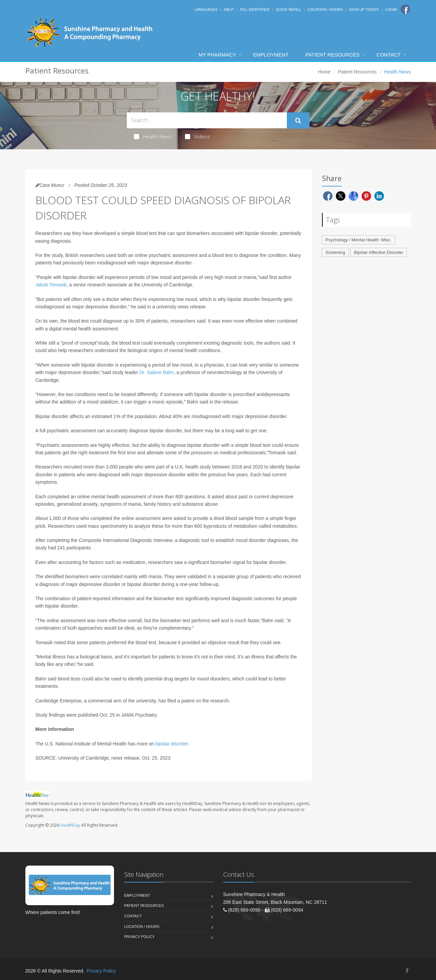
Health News (153, 136)
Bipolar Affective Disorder (379, 252)
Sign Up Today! (364, 9)
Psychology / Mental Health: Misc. (358, 240)
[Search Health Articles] (207, 120)
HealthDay (70, 825)
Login (391, 9)
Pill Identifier (255, 9)
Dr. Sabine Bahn (157, 372)
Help (229, 9)
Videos (198, 136)
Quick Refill (288, 9)
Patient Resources (332, 55)
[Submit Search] (298, 121)
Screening (335, 252)
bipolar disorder (171, 744)
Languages (206, 9)
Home (324, 72)
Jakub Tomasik (51, 285)
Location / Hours (325, 9)
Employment (271, 55)
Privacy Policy (140, 937)
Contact (388, 55)
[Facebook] (405, 9)
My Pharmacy (217, 55)
